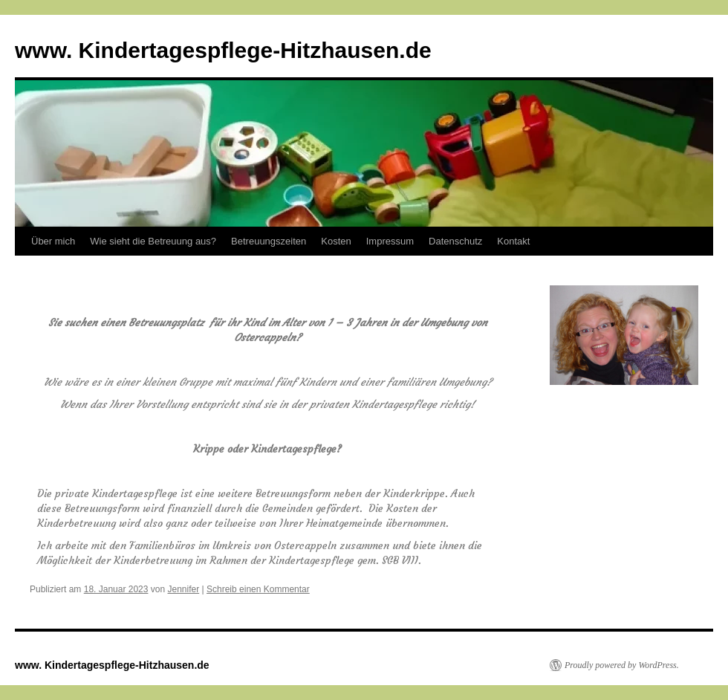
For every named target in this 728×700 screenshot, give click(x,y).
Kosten (336, 241)
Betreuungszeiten (269, 241)
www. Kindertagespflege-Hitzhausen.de (223, 50)
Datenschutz (455, 241)
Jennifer (184, 589)
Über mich (53, 241)
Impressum (390, 241)
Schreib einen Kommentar (258, 589)
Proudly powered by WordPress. (622, 665)
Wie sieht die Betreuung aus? (153, 241)
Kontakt (513, 241)
